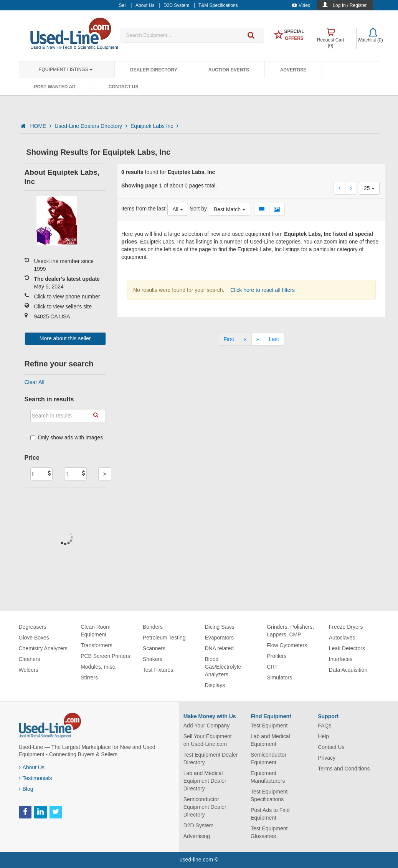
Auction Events (229, 70)
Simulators (279, 678)
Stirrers (89, 678)
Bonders (153, 627)
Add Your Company (207, 726)
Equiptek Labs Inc (154, 126)
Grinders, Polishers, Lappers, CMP (290, 631)
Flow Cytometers (287, 645)
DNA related (219, 648)
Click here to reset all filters (262, 290)
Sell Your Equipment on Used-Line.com (208, 740)
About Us (32, 767)
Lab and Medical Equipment (270, 740)
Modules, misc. (98, 667)
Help (323, 736)
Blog (26, 789)
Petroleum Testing (164, 638)
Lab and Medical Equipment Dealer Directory (205, 781)
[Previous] (245, 339)
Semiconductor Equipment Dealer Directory (205, 807)
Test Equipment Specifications (269, 795)
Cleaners (30, 659)
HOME (41, 126)
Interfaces (341, 659)
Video (301, 5)
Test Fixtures (158, 670)
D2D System (199, 825)
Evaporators (219, 638)
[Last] (274, 339)
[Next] (258, 339)
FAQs (325, 726)
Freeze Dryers (346, 627)
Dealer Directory (154, 70)
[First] (229, 339)
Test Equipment (269, 726)
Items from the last (143, 209)
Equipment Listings (66, 70)
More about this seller (65, 338)
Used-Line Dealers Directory (91, 126)
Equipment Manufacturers (268, 777)
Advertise (293, 70)
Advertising (197, 836)
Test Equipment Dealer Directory (211, 759)
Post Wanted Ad (55, 87)
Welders (29, 670)
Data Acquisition (348, 670)
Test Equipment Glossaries (269, 832)
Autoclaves (342, 638)
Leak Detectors (347, 648)
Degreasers (33, 627)
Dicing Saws (219, 627)
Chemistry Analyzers (43, 648)
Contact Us (124, 87)
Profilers (277, 656)
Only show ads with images (67, 437)
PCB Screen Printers (105, 656)
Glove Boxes (34, 638)
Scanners (154, 648)
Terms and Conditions (344, 769)
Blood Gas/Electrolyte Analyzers (223, 667)
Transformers (97, 645)
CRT (272, 667)
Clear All (35, 382)
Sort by (198, 209)
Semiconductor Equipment (268, 759)
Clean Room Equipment (96, 631)
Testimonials (36, 778)
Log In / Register (350, 5)
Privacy (327, 758)
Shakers (153, 659)
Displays (215, 685)
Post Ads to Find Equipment (270, 814)
